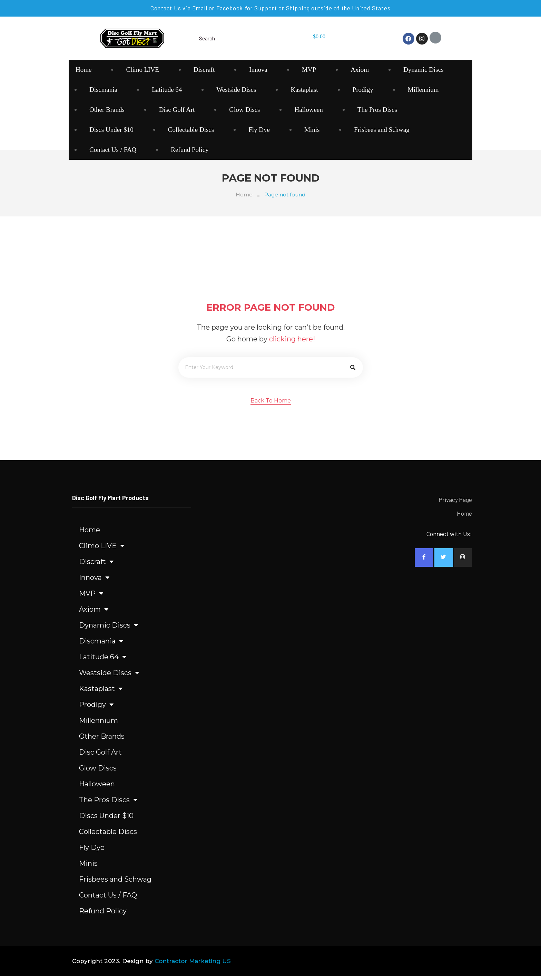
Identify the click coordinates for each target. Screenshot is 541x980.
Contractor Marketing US (193, 965)
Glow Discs (244, 110)
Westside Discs (236, 90)
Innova (258, 70)
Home (83, 70)
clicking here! (292, 343)
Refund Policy (190, 150)
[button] (271, 405)
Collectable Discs (191, 130)
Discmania (103, 90)
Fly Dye (259, 130)
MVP (309, 70)
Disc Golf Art (177, 110)
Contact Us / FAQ (113, 150)
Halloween (308, 110)
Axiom (360, 70)
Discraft (204, 70)
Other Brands (107, 110)
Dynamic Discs (424, 70)
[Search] (353, 372)
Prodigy (363, 90)
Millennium (423, 90)
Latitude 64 (167, 90)
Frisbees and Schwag (382, 130)
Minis (312, 130)
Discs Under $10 (111, 130)
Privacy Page (455, 504)
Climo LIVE (142, 70)
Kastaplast (304, 90)
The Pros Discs (377, 110)
